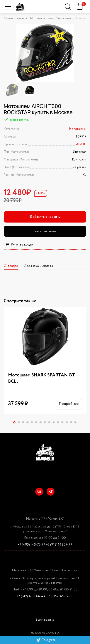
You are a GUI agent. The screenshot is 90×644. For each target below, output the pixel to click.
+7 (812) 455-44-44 (31, 596)
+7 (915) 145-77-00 (60, 596)
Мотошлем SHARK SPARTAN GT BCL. (42, 378)
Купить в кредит (20, 245)
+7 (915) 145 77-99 (59, 545)
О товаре (11, 266)
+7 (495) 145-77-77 (31, 545)
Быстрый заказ (45, 231)
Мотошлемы (78, 129)
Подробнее (67, 405)
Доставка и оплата (38, 266)
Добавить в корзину (45, 217)
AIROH (81, 144)
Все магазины (45, 620)
